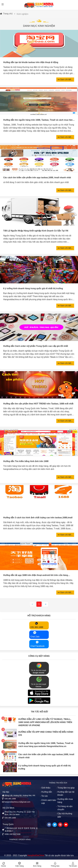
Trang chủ (8, 14)
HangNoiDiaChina (36, 855)
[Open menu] (3, 4)
